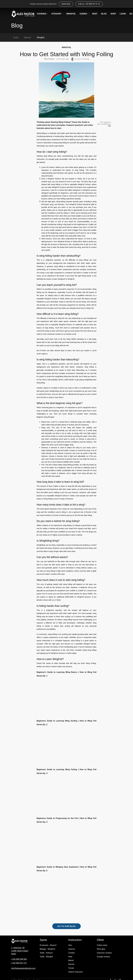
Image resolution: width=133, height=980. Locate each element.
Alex (70, 945)
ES (109, 126)
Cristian (72, 953)
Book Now (66, 4)
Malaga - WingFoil (47, 949)
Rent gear (101, 949)
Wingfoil (41, 37)
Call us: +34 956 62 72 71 (89, 4)
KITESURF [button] (56, 13)
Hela (70, 957)
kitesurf (28, 37)
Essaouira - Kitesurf (48, 945)
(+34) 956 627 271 (19, 963)
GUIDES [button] (83, 13)
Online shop (102, 945)
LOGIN (123, 13)
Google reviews (103, 957)
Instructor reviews (104, 953)
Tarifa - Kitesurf (46, 953)
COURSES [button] (42, 13)
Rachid (71, 964)
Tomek (71, 968)
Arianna (72, 949)
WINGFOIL (71, 13)
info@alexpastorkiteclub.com (23, 968)
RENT (95, 13)
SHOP (113, 13)
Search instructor (76, 972)
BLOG (104, 13)
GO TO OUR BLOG (66, 926)
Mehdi (71, 960)
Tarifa (16, 37)
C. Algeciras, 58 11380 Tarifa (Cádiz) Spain (20, 951)
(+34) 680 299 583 (19, 959)
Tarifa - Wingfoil (46, 957)
